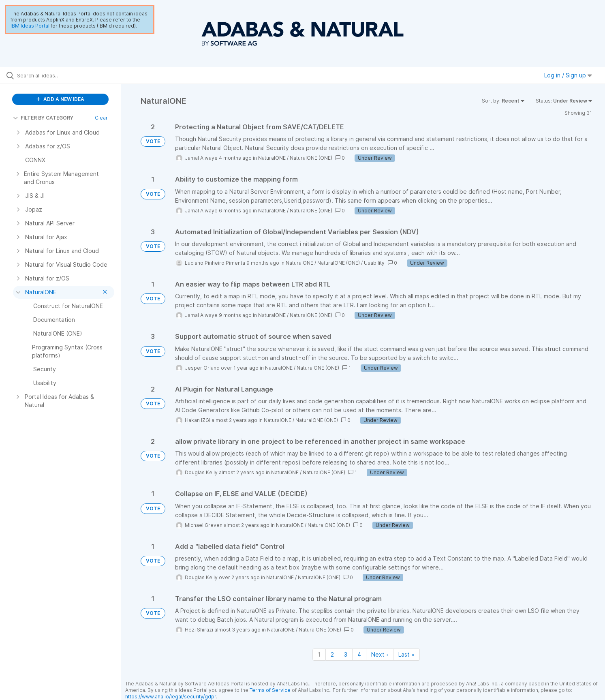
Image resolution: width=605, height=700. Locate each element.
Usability (374, 263)
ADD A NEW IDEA (60, 99)
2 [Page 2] (332, 654)
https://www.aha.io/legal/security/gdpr (171, 697)
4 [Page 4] (359, 654)
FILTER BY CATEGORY (43, 118)
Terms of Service (270, 690)
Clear (101, 118)
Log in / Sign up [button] (568, 75)
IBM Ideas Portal (30, 26)
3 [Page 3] (346, 654)
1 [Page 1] (319, 654)
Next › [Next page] (380, 654)
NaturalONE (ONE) (311, 158)
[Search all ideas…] (71, 75)
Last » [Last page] (406, 654)
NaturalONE (272, 158)
